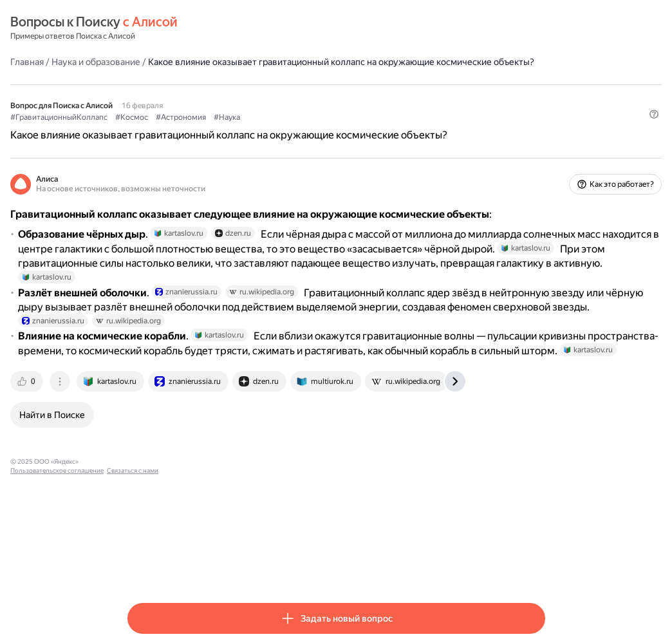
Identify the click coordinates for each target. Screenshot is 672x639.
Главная (144, 61)
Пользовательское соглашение (248, 567)
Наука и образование (213, 61)
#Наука (344, 129)
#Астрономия (298, 129)
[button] (537, 151)
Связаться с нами (324, 567)
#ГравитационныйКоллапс (176, 129)
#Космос (249, 129)
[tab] (145, 487)
